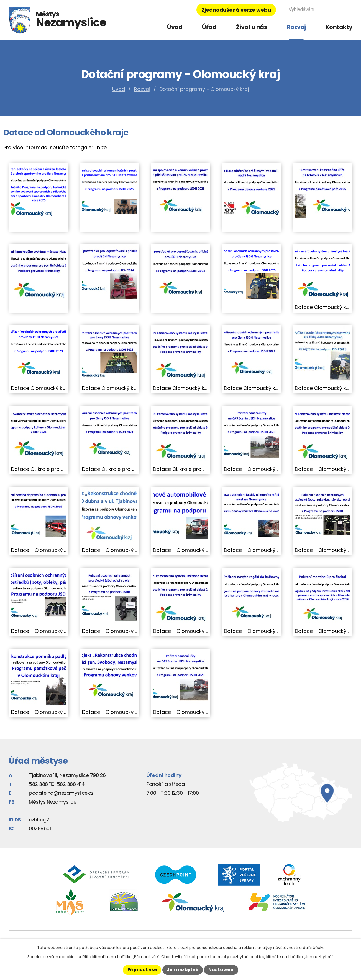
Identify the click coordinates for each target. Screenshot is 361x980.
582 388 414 (71, 784)
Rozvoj (296, 27)
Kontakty (339, 27)
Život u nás (252, 27)
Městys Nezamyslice (53, 802)
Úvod (175, 27)
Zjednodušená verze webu (236, 10)
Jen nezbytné (183, 970)
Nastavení (221, 970)
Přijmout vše (142, 970)
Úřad (209, 27)
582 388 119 (42, 784)
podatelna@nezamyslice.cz (61, 793)
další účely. (313, 948)
